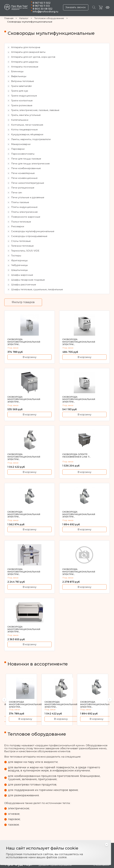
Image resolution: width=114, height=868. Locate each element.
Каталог (24, 18)
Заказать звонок (76, 7)
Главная (9, 18)
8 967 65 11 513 (41, 6)
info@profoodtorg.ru (45, 12)
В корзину (30, 357)
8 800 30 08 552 (43, 9)
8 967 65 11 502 (42, 3)
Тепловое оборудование (49, 18)
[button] (4, 700)
